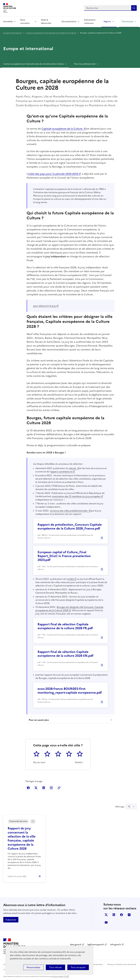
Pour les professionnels (85, 64)
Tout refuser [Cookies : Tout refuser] (55, 967)
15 (129, 807)
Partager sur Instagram (51, 788)
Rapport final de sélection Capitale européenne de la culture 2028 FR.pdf (65, 626)
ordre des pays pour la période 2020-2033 (53, 174)
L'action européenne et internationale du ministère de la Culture (51, 33)
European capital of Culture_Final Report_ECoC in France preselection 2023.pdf (64, 556)
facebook (121, 915)
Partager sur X (36, 788)
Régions (107, 22)
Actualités (8, 22)
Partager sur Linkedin (44, 788)
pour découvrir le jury (44, 306)
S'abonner (11, 920)
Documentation (69, 22)
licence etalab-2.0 (59, 976)
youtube (106, 922)
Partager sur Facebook (28, 788)
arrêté (71, 579)
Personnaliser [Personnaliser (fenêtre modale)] (33, 967)
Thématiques (127, 22)
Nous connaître (25, 22)
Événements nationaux (90, 22)
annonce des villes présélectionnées (69, 511)
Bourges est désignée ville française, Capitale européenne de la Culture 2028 (69, 609)
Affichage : (126, 807)
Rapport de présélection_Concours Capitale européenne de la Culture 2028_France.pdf (70, 527)
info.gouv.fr (116, 945)
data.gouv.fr (76, 945)
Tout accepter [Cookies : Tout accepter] (78, 967)
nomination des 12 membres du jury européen (76, 496)
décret (73, 468)
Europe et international (13, 33)
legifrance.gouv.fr (96, 945)
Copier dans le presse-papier (59, 788)
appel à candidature (61, 472)
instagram (129, 915)
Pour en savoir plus (39, 720)
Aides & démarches (46, 22)
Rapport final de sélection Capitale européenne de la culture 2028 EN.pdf (65, 654)
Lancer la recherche (134, 8)
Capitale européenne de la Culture (62, 129)
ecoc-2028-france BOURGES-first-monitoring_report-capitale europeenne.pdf (70, 691)
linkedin (114, 915)
